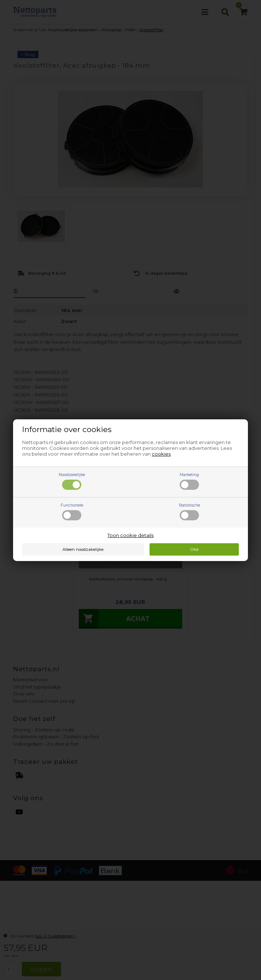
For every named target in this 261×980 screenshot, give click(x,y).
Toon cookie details (130, 535)
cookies (161, 454)
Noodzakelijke (72, 481)
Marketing (189, 481)
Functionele (72, 512)
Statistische (189, 512)
